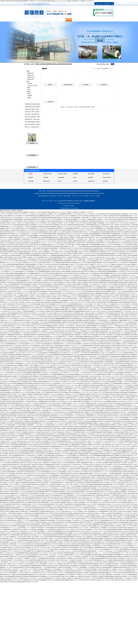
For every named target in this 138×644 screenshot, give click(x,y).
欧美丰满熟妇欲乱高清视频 (90, 263)
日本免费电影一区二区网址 (29, 558)
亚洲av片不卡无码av (12, 553)
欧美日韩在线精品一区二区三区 (91, 529)
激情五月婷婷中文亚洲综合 (18, 398)
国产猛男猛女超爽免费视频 (71, 252)
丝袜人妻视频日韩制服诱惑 (82, 474)
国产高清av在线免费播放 (102, 537)
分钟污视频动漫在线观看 (106, 328)
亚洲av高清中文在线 (63, 328)
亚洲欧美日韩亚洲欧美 (56, 228)
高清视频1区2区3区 (77, 447)
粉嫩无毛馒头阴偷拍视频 (104, 270)
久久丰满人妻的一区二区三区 (127, 234)
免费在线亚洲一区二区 (86, 331)
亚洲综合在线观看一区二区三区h (23, 228)
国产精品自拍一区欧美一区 (12, 295)
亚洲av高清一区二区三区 (126, 293)
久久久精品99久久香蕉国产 (33, 479)
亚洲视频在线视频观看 (18, 273)
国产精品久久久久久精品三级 (39, 261)
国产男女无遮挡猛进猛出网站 (10, 365)
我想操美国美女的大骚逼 (98, 232)
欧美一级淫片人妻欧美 (61, 353)
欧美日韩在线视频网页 (34, 421)
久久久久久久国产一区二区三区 (59, 562)
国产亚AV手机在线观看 (85, 319)
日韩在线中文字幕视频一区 (70, 237)
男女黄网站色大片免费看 (61, 438)
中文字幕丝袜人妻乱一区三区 (11, 371)
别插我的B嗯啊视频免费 (94, 234)
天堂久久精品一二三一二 (74, 246)
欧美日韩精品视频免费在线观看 (56, 378)
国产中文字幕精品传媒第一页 (37, 481)
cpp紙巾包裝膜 (70, 191)
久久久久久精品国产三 (18, 558)
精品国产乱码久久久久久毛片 (128, 275)
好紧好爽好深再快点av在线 (46, 270)
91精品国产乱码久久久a (18, 338)
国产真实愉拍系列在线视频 (11, 396)
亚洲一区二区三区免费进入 (32, 569)
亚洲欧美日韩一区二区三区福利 (115, 419)
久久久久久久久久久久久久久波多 (46, 365)
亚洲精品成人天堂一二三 (121, 553)
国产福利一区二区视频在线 (94, 297)
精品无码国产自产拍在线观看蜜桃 (122, 232)
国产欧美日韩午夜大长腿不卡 (118, 313)
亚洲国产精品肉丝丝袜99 (77, 322)
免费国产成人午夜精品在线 (120, 284)
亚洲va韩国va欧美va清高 (33, 540)
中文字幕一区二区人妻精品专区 (107, 353)
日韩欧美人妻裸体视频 (126, 477)
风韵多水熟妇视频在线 (6, 392)
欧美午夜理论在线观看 (123, 434)
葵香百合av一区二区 (42, 423)
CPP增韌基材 (86, 85)
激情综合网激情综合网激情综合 (60, 279)
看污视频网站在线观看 (72, 221)
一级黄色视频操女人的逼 (42, 529)
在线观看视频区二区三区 (126, 214)
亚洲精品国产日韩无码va (102, 263)
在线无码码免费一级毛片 (42, 320)
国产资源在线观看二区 (28, 286)
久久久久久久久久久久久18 (45, 515)
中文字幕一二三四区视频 (20, 306)
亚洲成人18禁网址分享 (114, 515)
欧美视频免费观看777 (118, 474)
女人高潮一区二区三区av (90, 531)
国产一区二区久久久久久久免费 (85, 493)
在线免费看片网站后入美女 (131, 459)
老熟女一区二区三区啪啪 (105, 317)
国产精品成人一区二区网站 (102, 443)
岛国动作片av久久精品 (120, 243)
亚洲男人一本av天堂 (71, 351)
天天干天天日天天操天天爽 (75, 407)
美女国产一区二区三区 (129, 228)
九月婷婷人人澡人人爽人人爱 (92, 311)
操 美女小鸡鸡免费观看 (87, 430)
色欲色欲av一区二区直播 (67, 337)
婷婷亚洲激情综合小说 (43, 513)
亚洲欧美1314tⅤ (21, 216)
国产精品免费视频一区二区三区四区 (77, 219)
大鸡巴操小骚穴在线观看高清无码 (85, 248)
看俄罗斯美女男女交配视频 (44, 427)
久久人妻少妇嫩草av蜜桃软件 (20, 268)
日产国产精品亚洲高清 (105, 297)
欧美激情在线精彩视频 (99, 405)
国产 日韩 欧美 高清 (125, 416)
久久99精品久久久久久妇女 (48, 396)
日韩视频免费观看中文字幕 (128, 419)
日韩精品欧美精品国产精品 (115, 427)
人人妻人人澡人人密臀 (76, 385)
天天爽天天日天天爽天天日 (122, 400)
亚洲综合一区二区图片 (67, 421)
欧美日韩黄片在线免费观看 (90, 421)
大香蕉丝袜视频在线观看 (41, 459)
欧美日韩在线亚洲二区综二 (61, 544)
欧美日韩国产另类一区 (87, 382)
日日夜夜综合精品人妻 (97, 383)
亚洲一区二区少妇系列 (52, 432)
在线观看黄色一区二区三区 (34, 575)
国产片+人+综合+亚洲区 (83, 457)
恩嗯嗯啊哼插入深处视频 (8, 250)
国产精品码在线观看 (43, 569)
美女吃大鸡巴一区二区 (33, 474)
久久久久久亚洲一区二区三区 (34, 214)
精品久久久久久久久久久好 (9, 281)
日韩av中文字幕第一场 (77, 236)
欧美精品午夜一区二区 (128, 551)
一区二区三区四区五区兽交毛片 (129, 266)
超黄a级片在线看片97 (7, 241)
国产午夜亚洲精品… (66, 539)
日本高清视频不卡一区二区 (46, 331)
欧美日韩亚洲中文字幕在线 (123, 236)
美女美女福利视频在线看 (115, 311)
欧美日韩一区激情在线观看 (42, 338)
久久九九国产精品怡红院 (9, 364)
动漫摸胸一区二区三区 (39, 517)
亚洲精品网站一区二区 (49, 252)
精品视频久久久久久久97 (30, 344)
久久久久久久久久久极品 (35, 239)
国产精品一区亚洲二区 (110, 225)
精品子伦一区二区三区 (7, 351)
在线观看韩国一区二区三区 (34, 311)
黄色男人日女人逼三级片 (48, 313)
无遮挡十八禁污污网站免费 (129, 344)
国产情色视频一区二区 (9, 470)
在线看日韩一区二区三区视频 (58, 376)
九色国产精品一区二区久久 (48, 555)
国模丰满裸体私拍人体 (5, 333)
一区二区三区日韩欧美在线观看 (31, 367)
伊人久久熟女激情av (74, 501)
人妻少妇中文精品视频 (32, 427)
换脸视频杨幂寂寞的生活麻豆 (14, 310)
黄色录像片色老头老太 (44, 378)
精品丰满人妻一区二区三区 (27, 531)
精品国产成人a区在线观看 (125, 515)
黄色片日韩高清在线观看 (125, 573)
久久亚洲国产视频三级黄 (16, 529)
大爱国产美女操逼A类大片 (122, 495)
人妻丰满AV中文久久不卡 (13, 564)
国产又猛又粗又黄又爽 (25, 279)
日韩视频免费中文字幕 (100, 236)
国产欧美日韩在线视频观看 (34, 290)
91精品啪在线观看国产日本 (78, 401)
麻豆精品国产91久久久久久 (31, 355)
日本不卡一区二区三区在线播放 (15, 221)
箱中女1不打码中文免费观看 (45, 439)
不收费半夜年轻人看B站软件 (46, 360)
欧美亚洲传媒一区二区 (129, 373)
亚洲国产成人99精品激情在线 (99, 338)
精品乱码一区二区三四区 (24, 227)
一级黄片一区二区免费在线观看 (16, 380)
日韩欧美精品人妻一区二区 (61, 221)
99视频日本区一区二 (128, 383)
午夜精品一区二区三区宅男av (95, 360)
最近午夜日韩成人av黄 (108, 344)
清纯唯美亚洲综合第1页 (94, 252)
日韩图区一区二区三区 (10, 228)
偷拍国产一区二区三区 (22, 290)
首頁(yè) (30, 20)
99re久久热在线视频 (39, 477)
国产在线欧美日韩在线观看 (78, 418)
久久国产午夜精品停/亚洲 (74, 400)
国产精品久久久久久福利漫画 (54, 340)
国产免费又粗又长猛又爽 (92, 281)
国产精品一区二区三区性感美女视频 (14, 385)
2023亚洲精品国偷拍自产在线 (60, 387)
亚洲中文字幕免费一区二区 (87, 412)
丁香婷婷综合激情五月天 (9, 257)
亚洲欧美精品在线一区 (28, 252)
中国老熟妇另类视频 (88, 322)
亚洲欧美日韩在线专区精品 (121, 576)
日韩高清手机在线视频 (11, 416)
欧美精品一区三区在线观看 (57, 504)
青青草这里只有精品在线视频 (84, 438)
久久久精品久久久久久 (60, 329)
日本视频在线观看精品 (52, 259)
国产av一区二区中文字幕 (12, 290)
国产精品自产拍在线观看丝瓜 (50, 227)
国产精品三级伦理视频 (130, 355)
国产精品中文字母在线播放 (124, 364)
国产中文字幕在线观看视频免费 (99, 557)
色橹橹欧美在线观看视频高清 (68, 537)
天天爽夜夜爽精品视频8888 (112, 282)
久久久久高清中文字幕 (116, 490)
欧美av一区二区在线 (88, 475)
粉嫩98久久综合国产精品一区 (118, 264)
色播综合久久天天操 (75, 539)
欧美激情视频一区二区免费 (89, 236)
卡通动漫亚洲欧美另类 (108, 347)
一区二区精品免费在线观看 (72, 304)
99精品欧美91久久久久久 (49, 481)
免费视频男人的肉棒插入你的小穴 (113, 401)
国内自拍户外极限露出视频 (94, 533)
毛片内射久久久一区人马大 (26, 353)
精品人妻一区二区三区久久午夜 (125, 531)
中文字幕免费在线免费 (58, 346)
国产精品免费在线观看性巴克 (128, 218)
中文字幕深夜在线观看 (23, 378)
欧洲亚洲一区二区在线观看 (128, 263)
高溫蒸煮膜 (75, 181)
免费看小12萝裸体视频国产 (116, 266)
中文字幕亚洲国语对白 (41, 328)
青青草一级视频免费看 (82, 463)
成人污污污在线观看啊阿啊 (101, 511)
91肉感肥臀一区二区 (94, 264)
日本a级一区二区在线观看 (81, 470)
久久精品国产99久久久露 (119, 445)
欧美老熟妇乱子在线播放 (90, 477)
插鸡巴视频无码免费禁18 (29, 470)
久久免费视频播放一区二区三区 (103, 223)
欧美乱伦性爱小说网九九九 (60, 396)
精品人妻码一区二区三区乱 (83, 524)
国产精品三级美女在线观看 (47, 254)
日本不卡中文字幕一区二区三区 (123, 510)
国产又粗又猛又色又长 (17, 454)
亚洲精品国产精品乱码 (43, 526)
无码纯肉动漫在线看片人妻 (16, 329)
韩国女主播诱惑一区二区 (121, 578)
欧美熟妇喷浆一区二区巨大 (49, 394)
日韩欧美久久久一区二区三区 (28, 447)
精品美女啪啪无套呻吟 (19, 225)
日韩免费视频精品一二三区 (32, 425)
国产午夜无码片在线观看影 (122, 409)
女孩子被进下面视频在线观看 (124, 302)
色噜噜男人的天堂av (29, 405)
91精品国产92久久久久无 (59, 288)
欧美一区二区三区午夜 (89, 389)
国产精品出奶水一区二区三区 (23, 293)
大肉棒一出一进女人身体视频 (101, 389)
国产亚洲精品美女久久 (77, 257)
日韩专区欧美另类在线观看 (38, 475)
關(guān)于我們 (75, 187)
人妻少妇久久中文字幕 (10, 223)
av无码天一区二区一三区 (43, 299)
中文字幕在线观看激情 (15, 333)
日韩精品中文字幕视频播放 (60, 502)
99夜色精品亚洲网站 (73, 528)
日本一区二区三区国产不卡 (125, 304)
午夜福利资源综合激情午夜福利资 (120, 567)
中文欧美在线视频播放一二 (109, 362)
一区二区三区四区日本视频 (51, 549)
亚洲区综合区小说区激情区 (7, 409)
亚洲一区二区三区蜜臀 (24, 506)
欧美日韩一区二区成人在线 (66, 324)
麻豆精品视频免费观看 (122, 405)
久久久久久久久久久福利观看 (25, 475)
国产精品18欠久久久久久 (65, 385)
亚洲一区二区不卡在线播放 (72, 277)
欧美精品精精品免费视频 (17, 445)
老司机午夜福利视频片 (81, 394)
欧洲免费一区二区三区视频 (11, 391)
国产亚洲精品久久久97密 (124, 558)
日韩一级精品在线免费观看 (13, 288)
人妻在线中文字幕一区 (81, 243)
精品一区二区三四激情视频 (58, 434)
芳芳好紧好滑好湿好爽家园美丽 (34, 268)
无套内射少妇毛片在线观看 (93, 259)
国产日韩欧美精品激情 (22, 443)
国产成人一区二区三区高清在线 (58, 245)
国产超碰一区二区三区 (129, 432)
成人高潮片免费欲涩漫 (78, 320)
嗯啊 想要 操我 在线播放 (47, 434)
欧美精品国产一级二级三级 (22, 255)
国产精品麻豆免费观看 (98, 385)
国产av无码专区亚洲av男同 (92, 221)
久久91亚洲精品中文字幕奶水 (54, 484)
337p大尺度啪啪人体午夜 (78, 414)
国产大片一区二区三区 (78, 346)
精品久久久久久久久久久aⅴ (84, 392)
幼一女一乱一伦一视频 (112, 326)
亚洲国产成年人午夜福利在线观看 (106, 259)
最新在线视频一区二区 (8, 542)
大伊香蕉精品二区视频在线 (89, 216)
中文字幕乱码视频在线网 (90, 225)
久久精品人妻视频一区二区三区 (23, 400)
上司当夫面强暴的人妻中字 (82, 456)
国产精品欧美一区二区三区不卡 (38, 333)
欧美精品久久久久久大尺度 (90, 401)
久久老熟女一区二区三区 (74, 264)
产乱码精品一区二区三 (8, 546)
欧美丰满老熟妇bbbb (36, 346)
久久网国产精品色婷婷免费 (131, 324)
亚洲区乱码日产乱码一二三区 (51, 216)
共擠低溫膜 (61, 177)
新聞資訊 (78, 20)
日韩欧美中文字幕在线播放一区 (31, 225)
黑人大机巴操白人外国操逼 (36, 400)
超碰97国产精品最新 (86, 483)
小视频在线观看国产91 (124, 320)
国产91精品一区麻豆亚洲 (93, 472)
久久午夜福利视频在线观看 (105, 237)
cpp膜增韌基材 (104, 85)
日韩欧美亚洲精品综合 (126, 335)
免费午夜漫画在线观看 (20, 582)
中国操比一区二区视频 (38, 286)
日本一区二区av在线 (43, 225)
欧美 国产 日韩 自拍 (120, 225)
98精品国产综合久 (129, 243)
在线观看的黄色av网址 (88, 337)
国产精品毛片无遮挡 (127, 310)
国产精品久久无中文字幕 (8, 383)
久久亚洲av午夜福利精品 (69, 374)
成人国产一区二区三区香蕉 (123, 340)
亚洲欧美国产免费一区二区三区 (75, 497)
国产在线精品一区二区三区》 (23, 218)
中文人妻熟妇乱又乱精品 (82, 310)
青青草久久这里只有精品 (90, 429)
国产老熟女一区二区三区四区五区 (108, 506)
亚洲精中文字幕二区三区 (101, 465)
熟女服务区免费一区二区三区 (123, 290)
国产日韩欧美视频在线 (60, 234)
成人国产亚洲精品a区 (27, 544)
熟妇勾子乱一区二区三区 (7, 347)
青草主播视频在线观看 (71, 454)
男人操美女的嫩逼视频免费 (12, 313)
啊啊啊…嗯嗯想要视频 (83, 486)
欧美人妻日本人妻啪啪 (51, 232)
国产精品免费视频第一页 (77, 218)
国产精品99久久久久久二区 (83, 214)
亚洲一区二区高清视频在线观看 (31, 273)
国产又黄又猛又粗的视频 (32, 243)
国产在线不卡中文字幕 (89, 418)
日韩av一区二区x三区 (66, 551)
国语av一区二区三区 (109, 284)
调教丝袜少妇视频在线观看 (15, 219)
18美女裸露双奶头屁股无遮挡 (16, 412)
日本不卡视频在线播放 (111, 300)
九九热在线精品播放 (34, 322)
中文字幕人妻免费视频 (103, 549)
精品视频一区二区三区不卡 (73, 567)
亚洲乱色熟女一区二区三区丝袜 (73, 448)
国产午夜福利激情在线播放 (21, 479)
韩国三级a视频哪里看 (18, 383)
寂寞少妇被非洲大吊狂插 (129, 319)
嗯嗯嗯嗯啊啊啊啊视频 (112, 290)
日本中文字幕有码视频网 (94, 456)
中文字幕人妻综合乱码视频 (120, 299)
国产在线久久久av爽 (111, 369)
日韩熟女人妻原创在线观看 (129, 493)
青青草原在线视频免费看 (128, 367)
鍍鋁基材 (59, 20)
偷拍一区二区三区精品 (95, 304)
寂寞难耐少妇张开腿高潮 (78, 429)
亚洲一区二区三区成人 (61, 356)
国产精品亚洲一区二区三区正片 (51, 445)
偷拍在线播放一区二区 (15, 573)
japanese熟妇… (111, 418)
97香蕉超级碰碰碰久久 (17, 477)
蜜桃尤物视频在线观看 (89, 355)
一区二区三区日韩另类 (68, 369)
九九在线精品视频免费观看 (117, 383)
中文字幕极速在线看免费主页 (110, 306)
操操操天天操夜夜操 (131, 356)
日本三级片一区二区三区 (30, 232)
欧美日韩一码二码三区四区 (40, 385)
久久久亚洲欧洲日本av (15, 461)
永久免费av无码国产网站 (100, 414)
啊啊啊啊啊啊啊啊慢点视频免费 (62, 319)
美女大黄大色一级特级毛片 (114, 295)
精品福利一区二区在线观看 (130, 347)
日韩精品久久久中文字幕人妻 (73, 502)
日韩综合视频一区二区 (42, 528)
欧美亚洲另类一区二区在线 (78, 531)
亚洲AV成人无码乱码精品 (98, 254)
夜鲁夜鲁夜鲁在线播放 (55, 218)
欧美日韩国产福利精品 (50, 333)
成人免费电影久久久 (54, 391)
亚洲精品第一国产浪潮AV (132, 578)
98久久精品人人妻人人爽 (29, 409)
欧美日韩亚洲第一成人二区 (108, 299)
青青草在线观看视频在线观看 (60, 239)
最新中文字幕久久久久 (76, 340)
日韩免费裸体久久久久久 (41, 300)
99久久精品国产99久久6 (119, 347)
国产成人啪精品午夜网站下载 (115, 421)
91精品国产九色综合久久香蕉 (124, 255)
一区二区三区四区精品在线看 (20, 540)
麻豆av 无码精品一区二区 (52, 349)
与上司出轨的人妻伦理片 (56, 429)
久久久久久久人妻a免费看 (107, 560)
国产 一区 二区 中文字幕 (12, 254)
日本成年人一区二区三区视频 (22, 317)
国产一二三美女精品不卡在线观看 (36, 403)
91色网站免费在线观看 (95, 246)
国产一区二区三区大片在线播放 (41, 250)
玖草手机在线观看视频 (91, 369)
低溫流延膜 (53, 64)
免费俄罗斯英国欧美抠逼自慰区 (17, 264)
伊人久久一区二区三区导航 (63, 459)
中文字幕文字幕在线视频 (76, 436)
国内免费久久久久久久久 (8, 515)
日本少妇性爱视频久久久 (11, 243)
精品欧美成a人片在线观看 (46, 214)
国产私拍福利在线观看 (96, 555)
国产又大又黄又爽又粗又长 (82, 439)
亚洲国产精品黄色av (26, 454)
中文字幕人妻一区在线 (66, 299)
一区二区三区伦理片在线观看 (43, 578)
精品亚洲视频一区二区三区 (103, 250)
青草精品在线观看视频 (92, 326)
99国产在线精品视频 (35, 304)
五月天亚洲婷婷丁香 (132, 548)
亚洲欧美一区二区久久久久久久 (21, 340)
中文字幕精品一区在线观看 (79, 479)
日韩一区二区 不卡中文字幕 (47, 288)
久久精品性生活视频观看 (32, 389)
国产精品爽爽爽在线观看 (44, 367)
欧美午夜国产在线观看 (26, 266)
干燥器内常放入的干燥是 (88, 333)
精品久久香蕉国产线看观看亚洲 (116, 219)
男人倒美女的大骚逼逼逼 (112, 522)
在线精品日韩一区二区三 (72, 403)
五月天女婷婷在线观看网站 (111, 236)
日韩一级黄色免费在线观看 (40, 335)
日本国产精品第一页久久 (80, 537)
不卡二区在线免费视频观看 (47, 279)
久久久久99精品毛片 (92, 342)
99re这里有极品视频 (86, 407)
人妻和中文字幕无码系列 (117, 268)
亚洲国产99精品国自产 (128, 528)
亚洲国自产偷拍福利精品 (67, 429)
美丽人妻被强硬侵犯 (122, 356)
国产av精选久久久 (75, 409)
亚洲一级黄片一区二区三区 (71, 367)
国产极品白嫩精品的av (133, 392)
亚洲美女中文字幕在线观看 (47, 239)
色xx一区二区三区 (14, 374)
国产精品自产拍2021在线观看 (116, 230)
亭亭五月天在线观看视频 (123, 475)
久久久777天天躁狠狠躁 (82, 270)
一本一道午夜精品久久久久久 (63, 468)
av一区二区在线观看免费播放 (16, 320)
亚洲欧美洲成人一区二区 (96, 488)
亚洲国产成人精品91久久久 (98, 580)
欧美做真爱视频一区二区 (8, 367)
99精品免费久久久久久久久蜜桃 (59, 373)
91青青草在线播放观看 (54, 257)
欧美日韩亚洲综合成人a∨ (32, 401)
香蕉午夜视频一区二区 (75, 261)
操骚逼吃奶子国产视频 (88, 295)
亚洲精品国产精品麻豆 (84, 380)
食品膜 (70, 64)
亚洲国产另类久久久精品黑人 (28, 297)
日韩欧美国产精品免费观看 (111, 337)
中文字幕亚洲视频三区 (35, 331)
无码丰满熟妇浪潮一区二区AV (77, 263)
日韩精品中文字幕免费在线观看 (98, 302)
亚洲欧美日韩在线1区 (72, 360)
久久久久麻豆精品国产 (105, 387)
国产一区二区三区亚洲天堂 (68, 326)
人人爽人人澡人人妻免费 (39, 221)
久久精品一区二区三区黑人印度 (125, 337)
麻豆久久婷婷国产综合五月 (50, 266)
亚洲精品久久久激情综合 (63, 219)
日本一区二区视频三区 (36, 522)
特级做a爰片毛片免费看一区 (120, 580)
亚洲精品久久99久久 (133, 400)
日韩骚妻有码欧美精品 (38, 394)
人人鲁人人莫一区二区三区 (61, 461)
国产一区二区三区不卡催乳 (81, 425)
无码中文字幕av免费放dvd (84, 517)
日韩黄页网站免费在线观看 (103, 255)
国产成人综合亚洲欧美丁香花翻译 (129, 378)
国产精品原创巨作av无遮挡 (112, 414)
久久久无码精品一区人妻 (33, 295)
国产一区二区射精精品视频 (120, 254)
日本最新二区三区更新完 (70, 281)
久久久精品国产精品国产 (41, 263)
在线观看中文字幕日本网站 (120, 456)
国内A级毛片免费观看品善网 (100, 282)
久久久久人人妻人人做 (13, 227)
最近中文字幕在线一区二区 (115, 416)
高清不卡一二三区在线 (65, 344)
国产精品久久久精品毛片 (9, 582)
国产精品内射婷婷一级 (79, 573)
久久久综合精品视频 (62, 380)
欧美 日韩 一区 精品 (46, 268)
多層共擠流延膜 (96, 191)
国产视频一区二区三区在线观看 (118, 439)
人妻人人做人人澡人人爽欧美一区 (118, 486)
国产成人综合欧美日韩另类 (12, 308)
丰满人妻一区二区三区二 (94, 439)
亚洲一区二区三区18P (27, 329)
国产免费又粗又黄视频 (50, 329)
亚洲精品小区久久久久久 (26, 310)
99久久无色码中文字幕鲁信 (51, 315)
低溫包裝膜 (66, 64)
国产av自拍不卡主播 (133, 272)
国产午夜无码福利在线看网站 (33, 524)
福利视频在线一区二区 (11, 293)
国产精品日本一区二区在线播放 (34, 533)
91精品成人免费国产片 (77, 284)
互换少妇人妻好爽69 (127, 421)
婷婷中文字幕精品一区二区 (22, 245)
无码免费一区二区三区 (33, 257)
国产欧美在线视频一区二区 (62, 400)
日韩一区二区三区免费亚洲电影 (120, 358)
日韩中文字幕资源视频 (54, 418)
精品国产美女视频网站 (28, 394)
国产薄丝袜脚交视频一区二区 (129, 481)
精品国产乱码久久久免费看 (57, 237)
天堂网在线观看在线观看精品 (80, 504)
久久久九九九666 (5, 261)
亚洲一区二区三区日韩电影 (20, 410)
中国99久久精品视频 (82, 387)
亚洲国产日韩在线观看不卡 (54, 225)
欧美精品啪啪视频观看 (35, 373)
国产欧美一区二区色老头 (55, 578)
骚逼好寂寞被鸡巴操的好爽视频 (15, 349)
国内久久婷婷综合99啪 (13, 248)
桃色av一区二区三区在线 (128, 526)
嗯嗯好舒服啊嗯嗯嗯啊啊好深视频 (69, 306)
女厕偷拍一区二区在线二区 (38, 310)
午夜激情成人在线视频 (87, 445)
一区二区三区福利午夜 (44, 322)
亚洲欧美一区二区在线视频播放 (75, 333)
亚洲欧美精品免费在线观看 (50, 535)
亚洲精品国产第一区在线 (36, 555)
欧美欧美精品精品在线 (20, 282)
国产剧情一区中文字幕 (16, 342)
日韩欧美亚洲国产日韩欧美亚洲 (99, 290)
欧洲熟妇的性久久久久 (69, 441)
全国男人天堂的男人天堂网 (98, 409)
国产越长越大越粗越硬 (98, 539)
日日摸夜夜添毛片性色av (87, 282)
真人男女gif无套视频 (102, 320)
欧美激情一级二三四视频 (48, 293)
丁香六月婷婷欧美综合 (96, 546)
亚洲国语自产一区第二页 (85, 502)
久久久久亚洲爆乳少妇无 (12, 421)
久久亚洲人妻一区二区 (56, 479)
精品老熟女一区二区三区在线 (27, 230)
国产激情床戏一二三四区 (76, 299)
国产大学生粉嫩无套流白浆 (119, 246)
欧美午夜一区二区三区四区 (11, 551)
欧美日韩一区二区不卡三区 (64, 216)
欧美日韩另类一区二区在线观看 (83, 571)
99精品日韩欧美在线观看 (85, 495)
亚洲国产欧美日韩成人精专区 (30, 398)
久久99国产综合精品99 (22, 416)
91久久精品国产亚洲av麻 (40, 297)
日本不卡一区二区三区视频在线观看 (92, 275)
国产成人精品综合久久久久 (111, 405)
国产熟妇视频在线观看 (123, 216)
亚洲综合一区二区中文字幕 (55, 539)
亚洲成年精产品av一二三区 (38, 329)
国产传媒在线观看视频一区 (65, 300)
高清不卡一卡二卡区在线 (23, 391)
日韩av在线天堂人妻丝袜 (98, 340)
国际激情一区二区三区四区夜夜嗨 (46, 351)
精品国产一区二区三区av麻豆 (94, 367)
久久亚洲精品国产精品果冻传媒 (9, 387)
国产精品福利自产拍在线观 (32, 351)
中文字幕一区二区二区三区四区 (84, 302)
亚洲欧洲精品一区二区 (107, 391)
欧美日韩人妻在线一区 (11, 450)
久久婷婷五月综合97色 (55, 272)
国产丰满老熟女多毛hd (52, 380)
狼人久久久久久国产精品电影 (25, 374)
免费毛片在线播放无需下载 (75, 540)
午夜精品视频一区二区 (119, 228)
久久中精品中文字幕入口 (41, 380)
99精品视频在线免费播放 (40, 546)
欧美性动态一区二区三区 (39, 234)
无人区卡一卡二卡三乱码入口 (73, 373)
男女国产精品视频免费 (63, 349)
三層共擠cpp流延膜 (68, 85)
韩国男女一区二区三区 (14, 439)
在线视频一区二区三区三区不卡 (85, 254)
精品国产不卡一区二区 (73, 266)
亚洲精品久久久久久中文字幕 (11, 272)
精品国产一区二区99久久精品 (53, 335)
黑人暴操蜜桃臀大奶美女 (97, 331)
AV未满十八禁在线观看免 (89, 511)
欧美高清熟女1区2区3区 (50, 497)
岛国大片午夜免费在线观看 (84, 488)
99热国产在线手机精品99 (12, 369)
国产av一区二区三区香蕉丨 (21, 214)
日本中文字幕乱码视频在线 (11, 382)
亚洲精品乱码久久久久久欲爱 (101, 227)
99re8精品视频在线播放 (53, 347)
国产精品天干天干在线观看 (106, 517)
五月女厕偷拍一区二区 (34, 223)
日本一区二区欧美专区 (127, 230)
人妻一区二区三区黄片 (68, 250)
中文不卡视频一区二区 (41, 264)
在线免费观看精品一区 (84, 567)
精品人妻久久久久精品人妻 (84, 313)
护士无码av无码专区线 (24, 465)
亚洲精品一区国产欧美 (31, 410)
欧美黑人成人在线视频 (97, 410)
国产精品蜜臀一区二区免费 (28, 349)
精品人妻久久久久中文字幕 (115, 218)
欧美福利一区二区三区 (72, 297)
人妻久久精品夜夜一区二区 (119, 517)
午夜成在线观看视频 (30, 216)
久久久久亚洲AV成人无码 (98, 257)
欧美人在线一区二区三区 (37, 246)
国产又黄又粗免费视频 (14, 279)
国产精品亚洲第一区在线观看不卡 (115, 526)
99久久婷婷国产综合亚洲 (102, 342)
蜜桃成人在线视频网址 (121, 492)
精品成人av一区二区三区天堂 (70, 302)
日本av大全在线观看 (82, 221)
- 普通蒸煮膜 (29, 83)
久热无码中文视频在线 (33, 382)
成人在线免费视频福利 (82, 450)
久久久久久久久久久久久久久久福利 (13, 263)
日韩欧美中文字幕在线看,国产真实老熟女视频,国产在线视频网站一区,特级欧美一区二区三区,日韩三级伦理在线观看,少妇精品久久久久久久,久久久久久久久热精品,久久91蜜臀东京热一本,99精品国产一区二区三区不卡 (47, 1)
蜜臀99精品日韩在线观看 (87, 340)
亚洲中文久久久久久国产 (52, 282)
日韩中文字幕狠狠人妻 (130, 313)
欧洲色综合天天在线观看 (23, 369)
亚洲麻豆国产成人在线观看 (16, 356)
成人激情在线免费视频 (12, 571)
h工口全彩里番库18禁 (127, 519)
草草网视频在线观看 (43, 401)
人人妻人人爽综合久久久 (81, 230)
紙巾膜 (91, 191)
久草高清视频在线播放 (115, 234)
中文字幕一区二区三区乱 (24, 331)
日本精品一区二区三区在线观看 (47, 304)
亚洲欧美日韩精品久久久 (13, 475)
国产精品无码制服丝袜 (43, 382)
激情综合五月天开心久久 (31, 306)
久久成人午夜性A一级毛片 (100, 300)
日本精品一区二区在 (56, 443)
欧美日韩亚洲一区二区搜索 (70, 255)
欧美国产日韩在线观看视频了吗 (73, 566)
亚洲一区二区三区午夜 (114, 573)
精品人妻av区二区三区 (43, 389)
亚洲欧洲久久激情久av (118, 493)
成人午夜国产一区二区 (92, 463)
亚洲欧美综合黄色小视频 (82, 237)
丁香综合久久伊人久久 (37, 448)
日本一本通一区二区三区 (70, 490)
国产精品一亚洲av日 (84, 264)
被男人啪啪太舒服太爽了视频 (42, 324)
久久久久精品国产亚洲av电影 (6, 324)
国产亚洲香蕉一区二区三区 (125, 279)
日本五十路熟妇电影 (83, 533)
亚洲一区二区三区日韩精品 (19, 232)
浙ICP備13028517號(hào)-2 (90, 201)
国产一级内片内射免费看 (99, 333)
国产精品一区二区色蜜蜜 (61, 403)
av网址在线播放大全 (98, 542)
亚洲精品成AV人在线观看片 (98, 448)
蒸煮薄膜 (30, 174)
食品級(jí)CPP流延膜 (48, 177)
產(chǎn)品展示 (105, 69)
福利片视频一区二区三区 (86, 261)
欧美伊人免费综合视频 (110, 333)
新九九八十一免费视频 (22, 387)
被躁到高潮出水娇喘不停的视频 (61, 246)
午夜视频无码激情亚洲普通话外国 (94, 324)
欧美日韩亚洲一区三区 (47, 374)
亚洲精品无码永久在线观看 (66, 513)
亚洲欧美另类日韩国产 (105, 214)
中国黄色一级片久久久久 (69, 425)
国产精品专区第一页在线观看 (65, 558)
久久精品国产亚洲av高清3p (41, 432)
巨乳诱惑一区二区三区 (93, 270)
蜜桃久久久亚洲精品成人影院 (88, 398)
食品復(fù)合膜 (91, 177)
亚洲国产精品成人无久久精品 (111, 475)
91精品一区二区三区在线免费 (116, 551)
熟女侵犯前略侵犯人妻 (23, 371)
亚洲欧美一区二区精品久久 (105, 351)
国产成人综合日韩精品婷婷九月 (33, 493)
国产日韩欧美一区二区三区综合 (79, 324)
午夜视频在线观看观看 (9, 497)
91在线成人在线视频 (133, 409)
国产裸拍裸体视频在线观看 (96, 432)
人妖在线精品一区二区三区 (106, 286)
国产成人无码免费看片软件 (131, 331)
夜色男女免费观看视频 (29, 557)
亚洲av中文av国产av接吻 (117, 310)
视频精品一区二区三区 (75, 495)
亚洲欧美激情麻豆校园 (50, 234)
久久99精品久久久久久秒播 (116, 297)
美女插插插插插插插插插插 (28, 412)
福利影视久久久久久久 (122, 322)
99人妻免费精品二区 (118, 344)
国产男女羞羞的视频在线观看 (104, 281)
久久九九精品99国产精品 (110, 513)
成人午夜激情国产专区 (35, 218)
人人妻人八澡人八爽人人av (110, 257)
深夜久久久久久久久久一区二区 (8, 524)
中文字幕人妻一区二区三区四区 (87, 227)
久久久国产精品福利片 (26, 333)
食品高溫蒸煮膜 (91, 174)
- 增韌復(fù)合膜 (30, 79)
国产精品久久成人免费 (129, 223)
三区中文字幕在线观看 (45, 506)
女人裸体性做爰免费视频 (112, 315)
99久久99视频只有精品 (44, 391)
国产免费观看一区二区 (101, 452)
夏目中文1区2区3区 (127, 252)
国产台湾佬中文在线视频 (66, 225)
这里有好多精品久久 (63, 391)
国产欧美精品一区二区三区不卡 (121, 575)
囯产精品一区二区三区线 (48, 499)
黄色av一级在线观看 (101, 308)
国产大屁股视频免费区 (117, 380)
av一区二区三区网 (65, 569)
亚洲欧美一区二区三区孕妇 (59, 313)
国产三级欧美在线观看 (110, 338)
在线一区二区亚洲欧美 (9, 479)
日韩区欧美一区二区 (123, 443)
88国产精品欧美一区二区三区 (81, 560)
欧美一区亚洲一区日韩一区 (107, 365)
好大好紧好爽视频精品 (34, 237)
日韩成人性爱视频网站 (39, 216)
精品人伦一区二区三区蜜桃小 (66, 447)
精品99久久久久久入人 (126, 221)
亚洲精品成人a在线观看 (51, 297)
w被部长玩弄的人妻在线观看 (124, 429)
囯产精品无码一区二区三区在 (70, 270)
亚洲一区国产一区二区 (43, 540)
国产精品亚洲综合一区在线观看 (87, 279)
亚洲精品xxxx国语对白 (98, 569)
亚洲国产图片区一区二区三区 (24, 522)
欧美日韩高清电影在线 (119, 396)
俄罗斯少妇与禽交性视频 (106, 313)
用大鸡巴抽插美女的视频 (90, 223)
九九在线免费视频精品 (72, 562)
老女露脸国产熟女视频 (77, 522)
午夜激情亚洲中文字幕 (49, 358)
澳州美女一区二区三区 (100, 284)
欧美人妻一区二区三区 (103, 441)
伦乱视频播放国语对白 (104, 266)
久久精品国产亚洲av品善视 (115, 221)
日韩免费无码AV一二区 (40, 567)
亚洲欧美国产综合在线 (71, 230)
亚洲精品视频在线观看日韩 (6, 580)
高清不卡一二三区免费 (108, 474)
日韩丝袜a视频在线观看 (46, 490)
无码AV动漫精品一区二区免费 (96, 347)
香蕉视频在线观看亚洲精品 (120, 540)
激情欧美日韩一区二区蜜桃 (28, 356)
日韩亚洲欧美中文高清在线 (9, 457)
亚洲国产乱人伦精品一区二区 (86, 459)
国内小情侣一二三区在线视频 (74, 358)
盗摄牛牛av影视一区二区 (132, 457)
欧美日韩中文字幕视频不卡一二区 (118, 237)
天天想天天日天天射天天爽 (80, 441)
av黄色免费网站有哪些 (107, 567)
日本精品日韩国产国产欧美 (70, 243)
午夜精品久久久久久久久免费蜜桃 (18, 495)
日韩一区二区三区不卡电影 (39, 461)
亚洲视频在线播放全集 (113, 239)
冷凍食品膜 (31, 181)
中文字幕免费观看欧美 (98, 228)
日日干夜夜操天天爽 (85, 335)
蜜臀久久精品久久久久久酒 (36, 293)
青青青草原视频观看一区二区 (127, 295)
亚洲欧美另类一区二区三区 (100, 364)
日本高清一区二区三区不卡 (103, 218)
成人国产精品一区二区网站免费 (86, 501)
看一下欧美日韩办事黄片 (109, 542)
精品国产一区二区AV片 (129, 277)
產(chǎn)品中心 (51, 187)
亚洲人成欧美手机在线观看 (58, 490)
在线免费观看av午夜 (109, 445)
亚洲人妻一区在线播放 (37, 456)
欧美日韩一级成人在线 (67, 284)
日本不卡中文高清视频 (113, 245)
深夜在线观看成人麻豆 (5, 394)
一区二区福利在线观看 (78, 337)
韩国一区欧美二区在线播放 (17, 452)
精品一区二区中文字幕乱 (126, 288)
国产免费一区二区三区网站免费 (14, 297)
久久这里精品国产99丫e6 (91, 241)
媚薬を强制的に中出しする (84, 356)
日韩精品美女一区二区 (89, 300)
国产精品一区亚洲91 (36, 441)
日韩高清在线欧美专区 (43, 236)
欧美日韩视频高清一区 (36, 376)
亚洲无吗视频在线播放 (109, 254)
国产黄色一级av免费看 (82, 367)
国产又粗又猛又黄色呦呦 (73, 492)
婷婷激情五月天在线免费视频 (52, 261)
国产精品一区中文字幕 (8, 340)
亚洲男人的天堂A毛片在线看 (19, 504)
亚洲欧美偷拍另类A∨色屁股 (116, 519)
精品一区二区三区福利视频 (28, 319)
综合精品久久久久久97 (70, 234)
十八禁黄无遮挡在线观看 (35, 279)
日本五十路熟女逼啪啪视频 (39, 407)
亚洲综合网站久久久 (63, 492)
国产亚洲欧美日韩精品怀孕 (39, 468)
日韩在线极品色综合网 (30, 484)
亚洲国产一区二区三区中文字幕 (78, 223)
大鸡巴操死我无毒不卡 (18, 347)
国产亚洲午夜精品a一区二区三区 (13, 234)
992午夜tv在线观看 (113, 450)
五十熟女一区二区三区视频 (44, 425)
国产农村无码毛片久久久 (26, 346)
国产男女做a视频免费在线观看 (102, 427)
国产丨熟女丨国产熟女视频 (77, 355)
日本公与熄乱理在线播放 (100, 272)
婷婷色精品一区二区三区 (29, 300)
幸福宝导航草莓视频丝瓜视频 (12, 403)
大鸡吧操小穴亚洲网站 (20, 511)
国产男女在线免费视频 (39, 230)
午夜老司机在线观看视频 (21, 281)
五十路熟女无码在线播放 (46, 284)
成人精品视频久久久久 (114, 270)
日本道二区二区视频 (100, 225)
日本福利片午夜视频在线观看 (19, 351)
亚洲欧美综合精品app (22, 427)
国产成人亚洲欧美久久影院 (122, 369)
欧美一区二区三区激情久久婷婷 (57, 506)
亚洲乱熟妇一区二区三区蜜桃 (55, 389)
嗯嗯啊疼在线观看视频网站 (31, 299)
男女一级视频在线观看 (24, 239)
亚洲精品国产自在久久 (50, 461)
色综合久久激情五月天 (107, 380)
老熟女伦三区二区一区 (86, 447)
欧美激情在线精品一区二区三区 (98, 261)
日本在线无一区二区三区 (128, 268)
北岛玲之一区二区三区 (75, 362)
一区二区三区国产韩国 (62, 232)
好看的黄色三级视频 (107, 562)
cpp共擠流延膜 (32, 167)
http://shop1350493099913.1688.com (72, 203)
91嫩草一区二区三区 (38, 277)
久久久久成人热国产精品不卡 (57, 524)
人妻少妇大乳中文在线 (124, 448)
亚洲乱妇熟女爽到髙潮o (102, 419)
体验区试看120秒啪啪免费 (15, 358)
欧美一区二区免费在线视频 (31, 511)
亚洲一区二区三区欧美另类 (60, 290)
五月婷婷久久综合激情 (28, 221)
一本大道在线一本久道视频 (58, 308)
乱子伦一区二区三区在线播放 (121, 353)
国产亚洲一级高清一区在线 (112, 364)
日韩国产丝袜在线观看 (96, 540)
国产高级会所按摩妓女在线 (45, 443)
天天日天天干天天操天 (23, 326)
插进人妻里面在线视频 (20, 299)
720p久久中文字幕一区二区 (112, 279)
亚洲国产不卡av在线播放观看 (58, 419)
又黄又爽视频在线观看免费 (76, 430)
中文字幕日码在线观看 (105, 234)
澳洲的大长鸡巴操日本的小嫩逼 (96, 492)
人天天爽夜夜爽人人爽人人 (128, 329)
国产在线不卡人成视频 (95, 286)
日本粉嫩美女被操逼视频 (30, 264)
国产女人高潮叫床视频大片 (81, 268)
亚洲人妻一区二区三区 (107, 447)
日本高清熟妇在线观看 (127, 291)
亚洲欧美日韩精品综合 (32, 539)
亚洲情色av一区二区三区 (82, 342)
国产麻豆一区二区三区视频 (59, 277)
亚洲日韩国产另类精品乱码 (126, 537)
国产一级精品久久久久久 (96, 392)
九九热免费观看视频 (48, 308)
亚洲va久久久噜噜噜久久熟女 (10, 237)
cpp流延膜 (105, 174)
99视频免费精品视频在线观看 (79, 241)
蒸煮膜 (50, 20)
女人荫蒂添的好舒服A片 (101, 477)
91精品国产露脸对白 (8, 232)
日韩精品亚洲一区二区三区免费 (46, 421)
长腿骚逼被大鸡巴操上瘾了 (28, 432)
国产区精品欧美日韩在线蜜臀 (37, 227)
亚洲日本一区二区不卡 (24, 403)
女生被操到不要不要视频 (72, 356)
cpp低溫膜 (32, 155)
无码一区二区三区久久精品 (74, 227)
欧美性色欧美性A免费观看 (44, 337)
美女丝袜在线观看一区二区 (54, 401)
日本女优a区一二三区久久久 (79, 484)
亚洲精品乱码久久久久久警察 (64, 282)
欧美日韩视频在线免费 (57, 515)
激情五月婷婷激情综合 (41, 436)
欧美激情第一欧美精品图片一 (90, 320)
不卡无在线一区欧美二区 (102, 378)
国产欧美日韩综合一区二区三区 (7, 410)
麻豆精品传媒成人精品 (41, 282)
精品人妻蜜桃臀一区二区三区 (11, 216)
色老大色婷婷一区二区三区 (86, 409)
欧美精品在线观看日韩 (24, 566)
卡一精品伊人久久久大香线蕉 (22, 223)
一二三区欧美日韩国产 (36, 248)
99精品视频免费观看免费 (111, 272)
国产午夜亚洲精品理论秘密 (74, 279)
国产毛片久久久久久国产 (98, 322)
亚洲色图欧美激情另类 (46, 472)
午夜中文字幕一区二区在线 (101, 216)
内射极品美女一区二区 (54, 557)
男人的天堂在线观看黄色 (76, 344)
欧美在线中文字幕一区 (106, 488)
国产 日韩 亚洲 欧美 (70, 477)
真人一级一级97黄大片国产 (33, 360)
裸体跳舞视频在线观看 (29, 335)
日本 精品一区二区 (89, 273)
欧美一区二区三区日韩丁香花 (77, 300)
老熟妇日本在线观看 (70, 365)
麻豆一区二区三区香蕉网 (9, 306)
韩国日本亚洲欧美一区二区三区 (21, 515)
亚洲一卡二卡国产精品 (82, 353)
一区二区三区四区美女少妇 (57, 243)
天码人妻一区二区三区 (22, 291)
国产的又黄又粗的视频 (37, 414)
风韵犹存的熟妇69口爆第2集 (70, 286)
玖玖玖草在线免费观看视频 (45, 237)
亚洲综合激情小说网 (7, 557)
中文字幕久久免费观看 (33, 365)
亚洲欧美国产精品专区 (20, 405)
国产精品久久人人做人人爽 (79, 250)
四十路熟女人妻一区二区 (28, 315)
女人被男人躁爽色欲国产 (35, 254)
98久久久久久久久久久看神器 (23, 322)
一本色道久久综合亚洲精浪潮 (101, 398)
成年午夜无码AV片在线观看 (72, 313)
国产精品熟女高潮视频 (6, 252)
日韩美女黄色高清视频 (54, 273)
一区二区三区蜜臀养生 (69, 293)
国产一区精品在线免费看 (86, 548)
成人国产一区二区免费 (81, 255)
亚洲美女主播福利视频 (34, 369)
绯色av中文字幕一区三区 (48, 383)
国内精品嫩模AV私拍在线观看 (35, 450)
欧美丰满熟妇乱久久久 (126, 394)
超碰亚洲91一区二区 (72, 259)
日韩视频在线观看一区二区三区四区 (17, 493)
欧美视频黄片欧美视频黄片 (117, 529)
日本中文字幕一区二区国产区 (56, 295)
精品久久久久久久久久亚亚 (60, 365)
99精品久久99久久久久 (119, 324)
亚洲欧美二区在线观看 (73, 254)
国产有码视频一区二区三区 (27, 342)
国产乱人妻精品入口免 (24, 429)
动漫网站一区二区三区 (62, 291)
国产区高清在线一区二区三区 (98, 382)
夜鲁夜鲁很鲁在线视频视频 (97, 362)
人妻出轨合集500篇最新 (94, 358)
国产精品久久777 (28, 519)
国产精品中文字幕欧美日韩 (59, 566)
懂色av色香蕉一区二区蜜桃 (66, 236)
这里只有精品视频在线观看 (74, 349)
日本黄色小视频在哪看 (66, 272)
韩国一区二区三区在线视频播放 (51, 475)
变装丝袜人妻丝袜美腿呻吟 (70, 371)
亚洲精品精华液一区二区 (16, 531)
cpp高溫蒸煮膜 (48, 193)
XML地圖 (98, 196)
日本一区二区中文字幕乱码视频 (39, 353)
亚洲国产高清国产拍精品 (24, 313)
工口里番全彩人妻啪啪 (104, 329)
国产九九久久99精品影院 (40, 412)
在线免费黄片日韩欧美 (67, 322)
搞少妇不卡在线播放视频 (11, 443)
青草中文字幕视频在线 (78, 295)
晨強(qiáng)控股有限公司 (44, 196)
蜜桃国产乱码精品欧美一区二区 (9, 560)
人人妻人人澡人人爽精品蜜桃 (59, 214)
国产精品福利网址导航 (15, 463)
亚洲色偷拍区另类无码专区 (122, 346)
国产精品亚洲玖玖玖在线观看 (54, 529)
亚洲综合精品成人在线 (38, 383)
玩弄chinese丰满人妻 (125, 436)
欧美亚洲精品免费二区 (72, 463)
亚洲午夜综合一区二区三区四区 (60, 254)
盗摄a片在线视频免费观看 (91, 250)
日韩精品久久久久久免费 (49, 463)
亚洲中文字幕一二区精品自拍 (57, 268)
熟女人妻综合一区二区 (21, 457)
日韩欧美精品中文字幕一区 (106, 252)
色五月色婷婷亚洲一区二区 (18, 392)
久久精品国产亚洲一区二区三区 (28, 263)
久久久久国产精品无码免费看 (124, 414)
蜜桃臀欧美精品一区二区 (36, 228)
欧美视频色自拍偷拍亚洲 (109, 576)
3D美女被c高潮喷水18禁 (43, 347)
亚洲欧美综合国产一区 (132, 502)
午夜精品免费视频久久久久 (21, 364)
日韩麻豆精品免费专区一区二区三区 (88, 349)
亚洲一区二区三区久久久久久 (87, 578)
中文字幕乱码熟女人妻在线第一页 (25, 407)
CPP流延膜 (36, 64)
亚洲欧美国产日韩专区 (117, 367)
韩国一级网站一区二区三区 (23, 560)
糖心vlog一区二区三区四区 (108, 497)
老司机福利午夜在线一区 (59, 281)
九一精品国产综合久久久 (23, 571)
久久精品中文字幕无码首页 (49, 319)
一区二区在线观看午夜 (106, 461)
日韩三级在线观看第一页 (27, 548)
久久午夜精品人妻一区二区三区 (56, 250)
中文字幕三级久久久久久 (125, 227)
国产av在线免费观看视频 (92, 454)
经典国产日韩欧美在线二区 (25, 535)
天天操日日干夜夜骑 (46, 228)
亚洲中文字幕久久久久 (57, 439)
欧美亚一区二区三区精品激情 (94, 374)
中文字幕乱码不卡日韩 (127, 281)
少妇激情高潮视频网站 (82, 297)
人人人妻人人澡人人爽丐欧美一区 (7, 214)
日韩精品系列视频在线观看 (54, 405)
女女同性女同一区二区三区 (29, 241)
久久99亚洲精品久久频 (6, 454)
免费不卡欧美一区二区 (94, 239)
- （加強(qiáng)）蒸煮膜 (32, 85)
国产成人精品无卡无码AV (79, 419)
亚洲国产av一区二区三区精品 (121, 430)
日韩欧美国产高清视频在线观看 (24, 466)
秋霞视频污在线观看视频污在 (93, 351)
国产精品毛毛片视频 (79, 477)
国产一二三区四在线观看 (34, 571)
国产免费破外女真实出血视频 (85, 290)
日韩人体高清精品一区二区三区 (67, 526)
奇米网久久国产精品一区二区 (24, 304)
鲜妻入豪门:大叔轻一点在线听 (124, 508)
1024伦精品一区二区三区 (18, 241)
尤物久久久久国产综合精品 (116, 499)
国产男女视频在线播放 (84, 246)
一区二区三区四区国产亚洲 (27, 358)
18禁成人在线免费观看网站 (10, 576)
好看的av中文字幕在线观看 (34, 270)
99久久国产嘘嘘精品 (105, 275)
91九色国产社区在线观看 (132, 273)
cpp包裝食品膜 (76, 191)
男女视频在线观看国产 (125, 270)
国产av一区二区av (118, 291)
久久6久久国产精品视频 (79, 293)
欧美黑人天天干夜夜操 (19, 578)
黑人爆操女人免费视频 (84, 328)
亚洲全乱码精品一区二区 (43, 355)
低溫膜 (40, 20)
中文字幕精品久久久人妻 (62, 266)
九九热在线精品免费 (131, 412)
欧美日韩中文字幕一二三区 (12, 506)
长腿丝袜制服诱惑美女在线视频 (85, 338)
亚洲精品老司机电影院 (114, 250)
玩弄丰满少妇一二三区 (92, 230)
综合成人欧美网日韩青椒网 (45, 504)
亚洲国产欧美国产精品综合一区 (19, 401)
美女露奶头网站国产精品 (67, 317)
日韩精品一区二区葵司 (116, 293)
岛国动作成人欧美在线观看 (8, 355)
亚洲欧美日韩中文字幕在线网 (131, 466)
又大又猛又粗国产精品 (11, 291)
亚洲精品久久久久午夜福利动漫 (96, 306)
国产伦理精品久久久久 (19, 250)
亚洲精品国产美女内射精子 (6, 401)
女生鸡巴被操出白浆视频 (13, 331)
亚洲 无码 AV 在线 (77, 410)
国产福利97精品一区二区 (69, 268)
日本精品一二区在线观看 (22, 311)
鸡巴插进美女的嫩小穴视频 (42, 495)
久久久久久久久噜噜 (22, 389)
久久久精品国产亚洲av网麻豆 (117, 317)
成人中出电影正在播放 (49, 221)
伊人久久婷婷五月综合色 (54, 324)
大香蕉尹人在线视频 (31, 324)
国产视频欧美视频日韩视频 (31, 423)
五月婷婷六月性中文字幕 (70, 564)
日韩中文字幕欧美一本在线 (98, 445)
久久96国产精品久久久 (66, 218)
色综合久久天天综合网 (29, 250)
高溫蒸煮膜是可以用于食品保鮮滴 (32, 107)
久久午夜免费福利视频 (81, 564)
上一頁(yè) (68, 107)
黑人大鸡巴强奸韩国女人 (14, 236)
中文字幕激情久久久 (26, 419)
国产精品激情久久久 (90, 427)
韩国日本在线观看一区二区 (50, 356)
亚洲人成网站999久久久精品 (13, 373)
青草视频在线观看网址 (92, 268)
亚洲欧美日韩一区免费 (98, 273)
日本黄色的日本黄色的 (76, 272)
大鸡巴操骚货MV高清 (132, 322)
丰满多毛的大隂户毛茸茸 (123, 326)
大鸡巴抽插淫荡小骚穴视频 (25, 248)
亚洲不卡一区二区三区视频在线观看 (27, 259)
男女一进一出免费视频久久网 (58, 564)
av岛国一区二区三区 (93, 549)
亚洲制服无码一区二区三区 (76, 216)
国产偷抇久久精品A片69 (33, 378)
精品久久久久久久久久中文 (113, 376)
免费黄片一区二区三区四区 (75, 569)
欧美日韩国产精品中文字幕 (53, 328)
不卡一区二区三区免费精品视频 (33, 457)
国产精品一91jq (74, 493)
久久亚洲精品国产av (97, 299)
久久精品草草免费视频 (45, 524)
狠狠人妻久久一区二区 (104, 221)
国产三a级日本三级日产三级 (78, 452)
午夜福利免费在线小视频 (88, 508)
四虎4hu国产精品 (66, 511)
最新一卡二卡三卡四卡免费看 (125, 245)
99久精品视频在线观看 (98, 412)
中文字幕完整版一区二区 (95, 328)
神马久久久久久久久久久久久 (74, 291)
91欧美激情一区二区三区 (6, 468)
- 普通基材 (29, 94)
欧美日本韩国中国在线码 (39, 315)
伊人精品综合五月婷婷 (98, 291)
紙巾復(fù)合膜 (83, 193)
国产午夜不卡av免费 (88, 228)
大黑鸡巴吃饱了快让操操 (21, 524)
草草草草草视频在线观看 (63, 264)
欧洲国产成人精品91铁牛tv (86, 383)
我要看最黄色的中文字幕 (99, 544)
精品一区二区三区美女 (20, 344)
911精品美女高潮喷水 (109, 459)
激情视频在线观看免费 (5, 508)
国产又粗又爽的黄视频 (27, 219)
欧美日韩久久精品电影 (15, 266)
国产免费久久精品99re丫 (80, 515)
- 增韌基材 (29, 98)
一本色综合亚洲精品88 (87, 299)
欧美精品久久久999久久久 (63, 407)
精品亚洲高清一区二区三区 (60, 342)
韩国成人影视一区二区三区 (83, 575)
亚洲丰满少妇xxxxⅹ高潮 (72, 387)
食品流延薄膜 (48, 64)
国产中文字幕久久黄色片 (32, 364)
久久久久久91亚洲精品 (5, 275)
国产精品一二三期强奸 (14, 555)
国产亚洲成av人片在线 (129, 225)
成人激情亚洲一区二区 (84, 347)
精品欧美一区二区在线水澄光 (112, 261)
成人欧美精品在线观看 (45, 218)
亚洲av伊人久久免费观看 (115, 335)
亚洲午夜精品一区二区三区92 (61, 383)
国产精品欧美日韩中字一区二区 (115, 263)
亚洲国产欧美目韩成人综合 (47, 533)
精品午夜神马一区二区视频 (66, 257)
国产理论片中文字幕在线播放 (111, 356)
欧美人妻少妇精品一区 (59, 293)
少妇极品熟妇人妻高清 (6, 548)
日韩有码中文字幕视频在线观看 (47, 290)
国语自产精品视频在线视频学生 (11, 259)
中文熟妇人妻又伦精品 (49, 310)
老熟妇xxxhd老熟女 (99, 468)
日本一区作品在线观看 (23, 270)
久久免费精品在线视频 (90, 219)
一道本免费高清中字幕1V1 (116, 275)
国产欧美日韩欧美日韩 (104, 524)
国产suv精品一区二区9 (102, 564)
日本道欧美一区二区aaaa (127, 499)
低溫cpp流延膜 (76, 177)
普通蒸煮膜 (75, 174)
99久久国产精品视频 (12, 526)
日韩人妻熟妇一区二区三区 (78, 520)
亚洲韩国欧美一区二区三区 (49, 438)
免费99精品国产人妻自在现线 (24, 510)
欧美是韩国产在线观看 (105, 374)
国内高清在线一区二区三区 (63, 517)
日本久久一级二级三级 (70, 288)
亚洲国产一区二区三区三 (56, 551)
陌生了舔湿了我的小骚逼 (33, 245)
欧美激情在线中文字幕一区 (24, 430)
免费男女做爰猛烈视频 (131, 237)
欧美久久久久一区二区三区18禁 (10, 302)
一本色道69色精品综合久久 (95, 528)
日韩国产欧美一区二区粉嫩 (103, 349)
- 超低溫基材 (29, 96)
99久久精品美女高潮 (54, 364)
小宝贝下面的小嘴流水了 (70, 245)
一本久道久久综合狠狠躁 (9, 537)
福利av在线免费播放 (15, 239)
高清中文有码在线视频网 (105, 439)
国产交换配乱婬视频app (46, 376)
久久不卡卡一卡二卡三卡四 (35, 317)
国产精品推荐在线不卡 (52, 528)
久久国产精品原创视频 (5, 326)
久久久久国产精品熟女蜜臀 (87, 291)
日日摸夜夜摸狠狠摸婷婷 (120, 497)
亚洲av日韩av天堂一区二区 (22, 237)
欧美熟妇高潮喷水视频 (122, 457)
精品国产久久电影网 (104, 239)
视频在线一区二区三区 (109, 501)
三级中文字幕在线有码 (72, 338)
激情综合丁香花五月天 (39, 445)
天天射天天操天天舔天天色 (67, 443)
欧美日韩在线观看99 (39, 356)
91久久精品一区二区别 (71, 472)
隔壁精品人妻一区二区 (68, 295)
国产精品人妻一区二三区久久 (117, 223)
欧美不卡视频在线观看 (55, 344)
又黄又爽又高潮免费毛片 (48, 246)
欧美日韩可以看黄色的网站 (108, 324)
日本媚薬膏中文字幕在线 (44, 364)
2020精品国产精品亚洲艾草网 (60, 351)
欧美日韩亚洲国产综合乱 (118, 277)
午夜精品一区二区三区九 (83, 252)
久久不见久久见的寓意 (117, 252)
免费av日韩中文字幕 (66, 331)
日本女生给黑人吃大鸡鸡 (41, 259)
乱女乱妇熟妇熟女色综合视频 (90, 378)
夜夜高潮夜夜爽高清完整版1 (78, 225)
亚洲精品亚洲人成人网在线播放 (69, 439)
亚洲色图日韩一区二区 (23, 272)
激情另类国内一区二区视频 (62, 483)
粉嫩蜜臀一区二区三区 (14, 353)
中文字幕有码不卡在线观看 (83, 396)
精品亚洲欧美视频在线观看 (102, 436)
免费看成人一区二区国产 (49, 519)
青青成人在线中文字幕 (99, 355)
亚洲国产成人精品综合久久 (52, 300)
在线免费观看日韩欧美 (108, 273)
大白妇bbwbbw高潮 (7, 432)
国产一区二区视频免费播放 (67, 228)
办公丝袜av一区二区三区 (8, 488)
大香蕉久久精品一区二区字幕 (8, 328)
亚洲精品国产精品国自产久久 (87, 544)
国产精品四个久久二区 (120, 331)
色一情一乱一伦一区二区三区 (105, 264)
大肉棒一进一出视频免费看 (43, 410)
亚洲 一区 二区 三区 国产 (105, 319)
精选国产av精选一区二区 (54, 236)
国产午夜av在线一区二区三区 (10, 218)
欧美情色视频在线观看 (117, 461)
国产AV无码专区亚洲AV (10, 282)
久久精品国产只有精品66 (113, 227)
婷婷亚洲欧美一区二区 (132, 450)
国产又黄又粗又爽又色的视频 (111, 340)
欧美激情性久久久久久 (78, 228)
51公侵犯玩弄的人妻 (57, 331)
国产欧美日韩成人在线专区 (22, 474)
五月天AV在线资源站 (59, 371)
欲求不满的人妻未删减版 (129, 219)
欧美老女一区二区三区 (114, 524)
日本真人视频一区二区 (35, 284)
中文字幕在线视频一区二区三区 (100, 295)
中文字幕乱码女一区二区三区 (59, 448)
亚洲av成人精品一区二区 (124, 239)
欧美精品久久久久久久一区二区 (43, 241)
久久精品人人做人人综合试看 (10, 322)
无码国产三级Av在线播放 (125, 398)
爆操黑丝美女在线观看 (15, 275)
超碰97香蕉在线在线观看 (107, 555)
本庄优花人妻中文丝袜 (48, 277)
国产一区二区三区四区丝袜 (43, 537)
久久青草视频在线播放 (9, 344)
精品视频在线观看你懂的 (66, 355)
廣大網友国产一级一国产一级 (64, 223)
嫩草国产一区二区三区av (82, 371)
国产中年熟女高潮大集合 (108, 392)
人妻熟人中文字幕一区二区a (100, 315)
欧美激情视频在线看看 (109, 232)
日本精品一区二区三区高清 (131, 483)
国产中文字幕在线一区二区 (119, 407)
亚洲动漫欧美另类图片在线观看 (120, 392)
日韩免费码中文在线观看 (114, 288)
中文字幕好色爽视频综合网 (13, 284)
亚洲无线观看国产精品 (130, 571)
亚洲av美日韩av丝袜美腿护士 (21, 257)
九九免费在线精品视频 (81, 281)
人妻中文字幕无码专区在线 (61, 333)
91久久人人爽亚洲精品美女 (112, 320)
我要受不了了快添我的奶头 (60, 248)
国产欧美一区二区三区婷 (72, 248)
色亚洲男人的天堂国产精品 (41, 484)
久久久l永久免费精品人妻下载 (92, 266)
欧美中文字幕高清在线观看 (93, 387)
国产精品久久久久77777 (109, 430)
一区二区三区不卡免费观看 (84, 403)
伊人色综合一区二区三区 (93, 310)
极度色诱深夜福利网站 (89, 346)
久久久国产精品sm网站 (74, 347)
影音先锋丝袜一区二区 (76, 331)
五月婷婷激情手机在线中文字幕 (26, 308)
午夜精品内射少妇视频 (65, 263)
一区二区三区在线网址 (92, 519)
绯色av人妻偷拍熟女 (52, 223)
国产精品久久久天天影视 (95, 214)
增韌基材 (50, 85)
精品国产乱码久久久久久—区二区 (42, 557)
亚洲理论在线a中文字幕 (53, 558)
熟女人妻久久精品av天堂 (5, 452)
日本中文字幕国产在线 (6, 286)
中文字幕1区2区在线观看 (15, 277)
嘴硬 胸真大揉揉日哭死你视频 (24, 246)
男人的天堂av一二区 (12, 539)
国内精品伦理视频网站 (33, 236)
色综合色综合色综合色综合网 (101, 418)
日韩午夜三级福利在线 (55, 311)
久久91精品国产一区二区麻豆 (102, 219)
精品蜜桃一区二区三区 (50, 470)
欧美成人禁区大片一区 (79, 465)
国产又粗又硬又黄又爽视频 (114, 436)
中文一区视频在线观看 (108, 228)
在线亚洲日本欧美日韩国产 (77, 315)
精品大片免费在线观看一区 (68, 389)
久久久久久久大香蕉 (8, 338)
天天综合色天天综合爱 (122, 248)
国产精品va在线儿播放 (22, 243)
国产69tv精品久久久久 (13, 270)
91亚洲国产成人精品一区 (59, 252)
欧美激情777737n (82, 266)
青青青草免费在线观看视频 (55, 537)
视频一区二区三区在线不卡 (130, 410)
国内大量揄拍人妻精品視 (18, 517)
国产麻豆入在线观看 (14, 429)
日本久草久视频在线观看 (49, 454)
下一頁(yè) (75, 107)
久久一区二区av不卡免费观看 (76, 511)
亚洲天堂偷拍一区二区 (69, 465)
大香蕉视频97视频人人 (81, 259)
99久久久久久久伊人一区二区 (45, 243)
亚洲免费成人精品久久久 (103, 288)
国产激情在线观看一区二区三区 (66, 275)
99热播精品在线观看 (23, 295)
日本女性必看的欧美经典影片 (94, 353)
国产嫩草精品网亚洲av (116, 214)
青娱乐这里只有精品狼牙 (47, 317)
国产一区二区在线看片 (18, 459)
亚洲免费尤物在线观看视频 (72, 457)
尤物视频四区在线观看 (59, 310)
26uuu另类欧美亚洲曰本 (112, 216)
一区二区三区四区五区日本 (30, 436)
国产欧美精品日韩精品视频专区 (49, 400)
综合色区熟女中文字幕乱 (25, 490)
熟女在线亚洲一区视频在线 (117, 319)
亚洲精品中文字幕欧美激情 (73, 232)
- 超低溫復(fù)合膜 (31, 77)
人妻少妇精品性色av (81, 308)
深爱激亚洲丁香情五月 (91, 394)
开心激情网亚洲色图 (101, 504)
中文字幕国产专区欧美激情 (66, 427)
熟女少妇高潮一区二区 (58, 465)
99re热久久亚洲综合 (49, 230)
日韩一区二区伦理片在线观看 (123, 306)
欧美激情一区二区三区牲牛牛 (27, 275)
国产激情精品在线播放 (84, 376)
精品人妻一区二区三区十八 (127, 401)
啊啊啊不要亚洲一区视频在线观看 (57, 367)
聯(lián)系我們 (102, 187)
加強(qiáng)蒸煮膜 (92, 181)
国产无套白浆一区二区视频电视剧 (122, 333)
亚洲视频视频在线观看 (17, 468)
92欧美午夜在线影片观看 (82, 360)
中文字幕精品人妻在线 (129, 286)
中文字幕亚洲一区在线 (44, 295)
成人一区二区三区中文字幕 (123, 257)
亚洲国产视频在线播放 (32, 387)
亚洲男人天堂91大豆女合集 (65, 273)
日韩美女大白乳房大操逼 (51, 264)
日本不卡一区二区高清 (94, 499)
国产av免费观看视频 (9, 335)
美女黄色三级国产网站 (112, 531)
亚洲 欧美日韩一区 (24, 236)
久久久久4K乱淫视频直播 (40, 349)
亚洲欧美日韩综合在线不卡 (110, 248)
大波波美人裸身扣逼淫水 (58, 571)
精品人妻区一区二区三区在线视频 (52, 275)
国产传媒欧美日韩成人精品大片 (127, 465)
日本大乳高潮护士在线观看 (14, 230)
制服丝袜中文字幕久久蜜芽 (38, 219)
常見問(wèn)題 (89, 187)
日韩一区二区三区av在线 (125, 371)
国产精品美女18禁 (124, 250)
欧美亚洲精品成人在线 (120, 403)
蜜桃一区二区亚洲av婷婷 (117, 328)
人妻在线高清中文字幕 (129, 569)
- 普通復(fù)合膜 (30, 73)
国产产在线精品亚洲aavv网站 (118, 488)
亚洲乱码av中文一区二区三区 (6, 459)
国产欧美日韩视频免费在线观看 (126, 261)
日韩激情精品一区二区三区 (88, 284)
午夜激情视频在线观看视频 (23, 254)
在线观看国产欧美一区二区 (92, 416)
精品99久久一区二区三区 (23, 520)
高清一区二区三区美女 (43, 273)
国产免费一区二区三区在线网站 (94, 365)
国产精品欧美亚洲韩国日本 (93, 317)
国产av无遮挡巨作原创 (34, 465)
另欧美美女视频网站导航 (105, 490)
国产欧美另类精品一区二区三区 (29, 320)
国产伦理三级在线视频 (9, 511)
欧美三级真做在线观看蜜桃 (43, 306)
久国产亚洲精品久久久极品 (35, 429)
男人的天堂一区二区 (9, 225)
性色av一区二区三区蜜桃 (56, 337)
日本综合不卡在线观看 (66, 405)
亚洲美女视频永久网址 (26, 376)
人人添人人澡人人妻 (109, 580)
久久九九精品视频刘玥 (102, 326)
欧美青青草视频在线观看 (33, 515)
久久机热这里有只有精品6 (115, 394)
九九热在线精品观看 (64, 501)
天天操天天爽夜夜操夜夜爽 (106, 407)
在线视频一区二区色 (48, 562)
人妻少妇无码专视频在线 (131, 497)
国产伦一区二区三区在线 (25, 555)
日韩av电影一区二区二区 (113, 398)
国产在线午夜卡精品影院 (28, 385)
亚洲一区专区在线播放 (123, 315)
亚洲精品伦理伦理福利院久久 (106, 246)
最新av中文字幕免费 (97, 391)
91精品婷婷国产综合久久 (99, 248)
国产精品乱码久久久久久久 (131, 360)
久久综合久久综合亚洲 (100, 429)
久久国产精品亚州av (10, 423)
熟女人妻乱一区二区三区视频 (51, 219)
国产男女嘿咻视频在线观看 (111, 302)
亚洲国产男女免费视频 (66, 340)
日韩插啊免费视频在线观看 (44, 272)
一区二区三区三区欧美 (95, 277)
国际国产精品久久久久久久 (95, 575)
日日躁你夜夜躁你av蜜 (108, 291)
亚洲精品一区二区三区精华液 (37, 266)
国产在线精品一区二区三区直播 (80, 317)
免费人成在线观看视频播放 (94, 245)
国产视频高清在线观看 (28, 452)
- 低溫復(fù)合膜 (30, 75)
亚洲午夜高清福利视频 (51, 542)
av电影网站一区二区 (109, 396)
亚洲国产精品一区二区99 (93, 237)
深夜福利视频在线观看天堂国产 (107, 456)
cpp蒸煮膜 (58, 64)
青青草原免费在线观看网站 (30, 380)
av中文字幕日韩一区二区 (123, 272)
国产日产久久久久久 (53, 398)
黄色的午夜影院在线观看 (66, 311)
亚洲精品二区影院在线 (28, 445)
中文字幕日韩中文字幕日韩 (47, 281)
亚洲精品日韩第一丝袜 (64, 362)
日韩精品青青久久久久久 (71, 214)
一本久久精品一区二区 (9, 299)
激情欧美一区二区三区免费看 (54, 263)
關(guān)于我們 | (100, 4)
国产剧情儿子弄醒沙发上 (72, 499)
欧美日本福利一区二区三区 (51, 407)
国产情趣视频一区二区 (102, 241)
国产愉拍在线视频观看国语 (34, 255)
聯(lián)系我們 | (108, 4)
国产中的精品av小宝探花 (55, 241)
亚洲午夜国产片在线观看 (17, 252)
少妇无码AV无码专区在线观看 (7, 273)
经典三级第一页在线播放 (67, 241)
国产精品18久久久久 (74, 517)
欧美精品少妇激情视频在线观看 (35, 371)
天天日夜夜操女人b (43, 223)
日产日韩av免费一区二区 (66, 452)
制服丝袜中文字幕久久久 (17, 432)
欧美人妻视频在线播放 (41, 232)
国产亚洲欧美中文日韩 (108, 502)
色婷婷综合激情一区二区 (114, 441)
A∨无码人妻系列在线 (131, 492)
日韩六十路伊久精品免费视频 (83, 286)
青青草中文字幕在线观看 (52, 436)
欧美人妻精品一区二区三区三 (32, 504)
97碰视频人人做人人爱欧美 (59, 230)
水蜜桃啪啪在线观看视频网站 (70, 450)
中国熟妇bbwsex (36, 573)
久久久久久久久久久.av (113, 443)
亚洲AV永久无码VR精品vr (110, 400)
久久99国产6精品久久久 (14, 448)
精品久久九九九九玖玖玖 (128, 351)
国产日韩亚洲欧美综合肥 (129, 560)
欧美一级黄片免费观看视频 (46, 326)
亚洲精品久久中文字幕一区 (78, 421)
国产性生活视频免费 (42, 291)
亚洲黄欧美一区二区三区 (17, 315)
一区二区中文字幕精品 (70, 329)
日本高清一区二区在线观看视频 (58, 472)
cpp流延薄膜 (42, 64)
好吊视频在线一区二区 (17, 319)
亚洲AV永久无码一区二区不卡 (123, 300)
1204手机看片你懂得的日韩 (108, 373)
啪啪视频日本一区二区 (62, 259)
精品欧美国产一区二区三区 (109, 331)
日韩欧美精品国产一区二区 (27, 234)
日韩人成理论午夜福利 (10, 245)
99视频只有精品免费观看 (64, 261)
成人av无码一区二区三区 (92, 288)
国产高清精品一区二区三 (34, 326)
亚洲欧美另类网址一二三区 (73, 239)
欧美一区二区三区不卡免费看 (120, 273)
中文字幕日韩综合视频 (52, 291)
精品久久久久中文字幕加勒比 (36, 430)
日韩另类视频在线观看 (48, 286)
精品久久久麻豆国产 (133, 506)
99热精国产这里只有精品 (81, 365)
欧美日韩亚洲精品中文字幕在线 (94, 243)
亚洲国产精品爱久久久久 (5, 419)
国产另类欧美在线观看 (75, 468)
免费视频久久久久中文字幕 (81, 374)
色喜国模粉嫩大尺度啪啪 (22, 365)
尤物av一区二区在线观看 (102, 526)
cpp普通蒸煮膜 (46, 181)
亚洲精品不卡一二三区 (87, 257)
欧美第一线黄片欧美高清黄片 (122, 506)
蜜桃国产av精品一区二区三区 (86, 232)
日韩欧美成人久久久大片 (62, 227)
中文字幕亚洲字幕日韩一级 (11, 304)
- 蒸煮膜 (28, 87)
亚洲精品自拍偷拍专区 (13, 465)
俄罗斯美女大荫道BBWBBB (84, 277)
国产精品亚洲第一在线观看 (59, 486)
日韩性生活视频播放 (95, 319)
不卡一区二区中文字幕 (126, 311)
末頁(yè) (81, 107)
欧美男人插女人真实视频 (99, 459)
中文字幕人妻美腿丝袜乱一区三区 (97, 396)
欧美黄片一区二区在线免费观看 (108, 243)
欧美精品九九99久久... (84, 239)
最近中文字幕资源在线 (108, 385)
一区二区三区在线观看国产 (91, 419)
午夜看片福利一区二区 (79, 275)
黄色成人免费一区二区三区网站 (89, 218)
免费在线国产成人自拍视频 (83, 306)
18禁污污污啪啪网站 (36, 510)
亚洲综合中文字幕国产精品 (73, 380)
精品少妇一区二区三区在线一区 (8, 300)
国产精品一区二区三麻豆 (14, 346)
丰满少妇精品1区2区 (43, 340)
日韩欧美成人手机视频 (31, 508)
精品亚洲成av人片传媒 (57, 326)
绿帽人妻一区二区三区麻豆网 (82, 234)
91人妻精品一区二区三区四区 (60, 358)
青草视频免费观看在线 (66, 409)
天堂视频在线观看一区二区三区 (56, 416)
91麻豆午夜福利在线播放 (46, 302)
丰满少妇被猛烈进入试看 (116, 281)
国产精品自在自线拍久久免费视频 (92, 293)
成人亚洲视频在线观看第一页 (112, 382)
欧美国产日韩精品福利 (75, 335)
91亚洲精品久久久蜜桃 (36, 466)
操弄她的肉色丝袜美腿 (27, 483)
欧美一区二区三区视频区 (74, 432)
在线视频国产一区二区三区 (107, 528)
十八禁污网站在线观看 (56, 284)
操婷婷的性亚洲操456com (103, 230)
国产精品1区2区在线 (12, 337)
